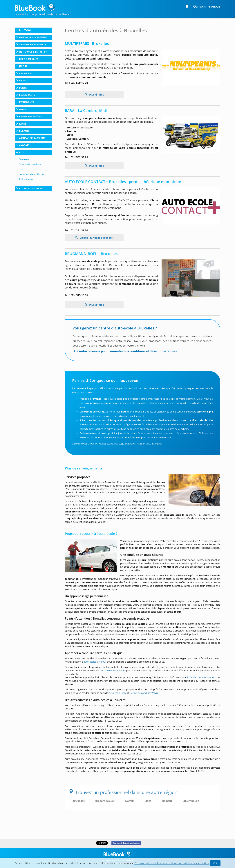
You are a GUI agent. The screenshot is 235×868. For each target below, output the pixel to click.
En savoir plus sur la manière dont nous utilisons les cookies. (172, 863)
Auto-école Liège (117, 693)
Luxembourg (191, 801)
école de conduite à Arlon (201, 677)
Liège (148, 801)
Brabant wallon (105, 801)
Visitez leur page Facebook (96, 238)
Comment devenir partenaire (126, 843)
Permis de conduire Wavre (144, 693)
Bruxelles (79, 801)
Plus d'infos (96, 95)
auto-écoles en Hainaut (113, 670)
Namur (130, 801)
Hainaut (167, 801)
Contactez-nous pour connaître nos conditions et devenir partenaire (127, 351)
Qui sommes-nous (207, 6)
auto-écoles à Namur (95, 662)
